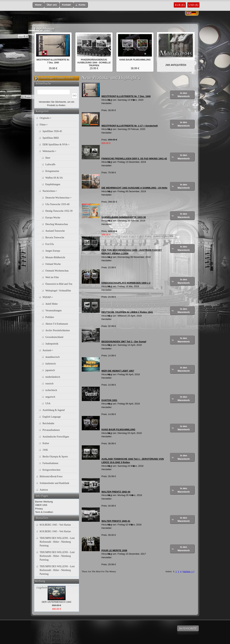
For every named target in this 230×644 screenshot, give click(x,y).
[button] (38, 5)
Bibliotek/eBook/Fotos (51, 476)
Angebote (42, 587)
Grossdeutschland (54, 337)
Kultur (46, 443)
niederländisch (53, 377)
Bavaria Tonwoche (55, 237)
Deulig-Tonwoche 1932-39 (59, 211)
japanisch (50, 370)
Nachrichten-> (50, 191)
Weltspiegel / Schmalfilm (58, 291)
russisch (50, 384)
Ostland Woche (53, 264)
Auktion (44, 490)
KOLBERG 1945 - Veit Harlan (55, 525)
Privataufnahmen (51, 430)
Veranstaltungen (54, 311)
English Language (52, 417)
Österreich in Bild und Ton (59, 284)
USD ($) (193, 5)
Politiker (50, 317)
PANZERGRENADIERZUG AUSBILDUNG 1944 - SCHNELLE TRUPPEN (94, 63)
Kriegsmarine (52, 171)
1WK (45, 450)
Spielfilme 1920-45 (52, 131)
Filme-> (44, 125)
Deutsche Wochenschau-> (58, 198)
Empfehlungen (44, 29)
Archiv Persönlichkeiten (58, 330)
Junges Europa (53, 251)
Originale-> (46, 118)
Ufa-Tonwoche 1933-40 (57, 204)
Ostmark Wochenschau (57, 271)
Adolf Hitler (52, 304)
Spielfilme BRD (51, 138)
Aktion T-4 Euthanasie (57, 324)
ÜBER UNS (41, 505)
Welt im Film (52, 277)
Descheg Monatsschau (57, 224)
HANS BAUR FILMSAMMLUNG (135, 60)
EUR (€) (180, 5)
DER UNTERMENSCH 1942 (57, 602)
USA (48, 403)
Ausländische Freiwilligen (56, 437)
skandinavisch (53, 357)
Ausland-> (48, 350)
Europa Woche (53, 218)
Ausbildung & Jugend (54, 410)
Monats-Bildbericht (55, 257)
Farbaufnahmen (50, 463)
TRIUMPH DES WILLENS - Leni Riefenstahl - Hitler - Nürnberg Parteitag (57, 542)
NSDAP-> (48, 297)
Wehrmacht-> (50, 151)
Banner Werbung (44, 502)
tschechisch (51, 390)
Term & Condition (44, 512)
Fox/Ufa (50, 244)
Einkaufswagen (47, 78)
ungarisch (50, 397)
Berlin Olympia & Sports (55, 457)
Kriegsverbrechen (52, 470)
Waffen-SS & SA (54, 178)
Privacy (39, 509)
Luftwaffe (50, 164)
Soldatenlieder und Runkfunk (55, 483)
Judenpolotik (52, 344)
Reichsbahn (48, 423)
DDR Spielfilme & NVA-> (56, 145)
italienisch (51, 364)
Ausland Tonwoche (55, 231)
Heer (48, 158)
